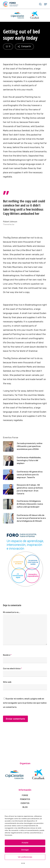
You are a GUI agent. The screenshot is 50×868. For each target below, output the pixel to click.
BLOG (25, 807)
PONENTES (25, 799)
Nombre (7, 655)
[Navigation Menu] (46, 4)
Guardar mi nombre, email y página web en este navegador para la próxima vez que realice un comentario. (25, 703)
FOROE (25, 795)
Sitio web (7, 682)
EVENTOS (25, 803)
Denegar (25, 850)
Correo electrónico (12, 669)
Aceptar (25, 842)
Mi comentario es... (12, 612)
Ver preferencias (25, 857)
